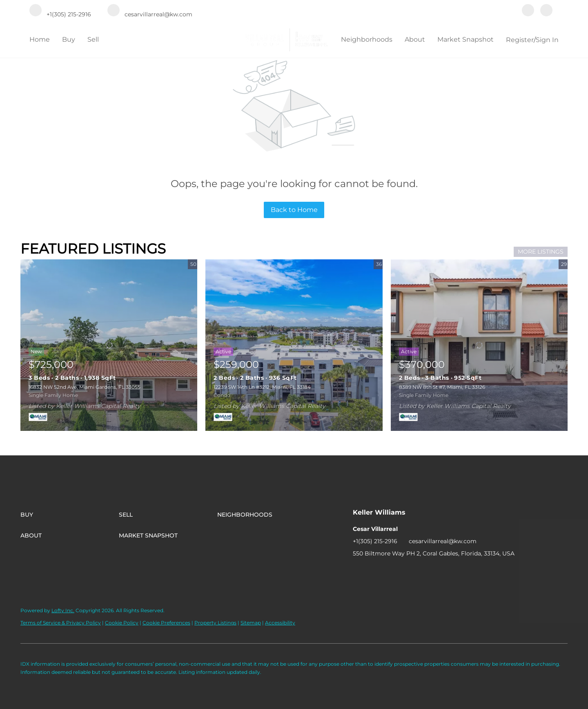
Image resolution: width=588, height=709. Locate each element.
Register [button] (520, 40)
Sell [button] (93, 39)
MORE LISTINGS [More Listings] (541, 252)
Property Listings (215, 623)
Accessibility (280, 623)
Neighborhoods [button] (367, 39)
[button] (70, 515)
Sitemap (251, 623)
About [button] (415, 39)
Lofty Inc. (63, 610)
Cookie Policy (122, 623)
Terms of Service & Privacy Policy (61, 623)
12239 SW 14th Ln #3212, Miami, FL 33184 (262, 387)
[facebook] (528, 11)
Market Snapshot (465, 39)
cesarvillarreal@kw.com (443, 541)
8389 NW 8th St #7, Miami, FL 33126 (442, 387)
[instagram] (546, 11)
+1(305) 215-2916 (375, 541)
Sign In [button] (547, 40)
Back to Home (294, 210)
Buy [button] (69, 39)
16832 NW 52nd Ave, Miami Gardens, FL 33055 (85, 387)
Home (40, 39)
